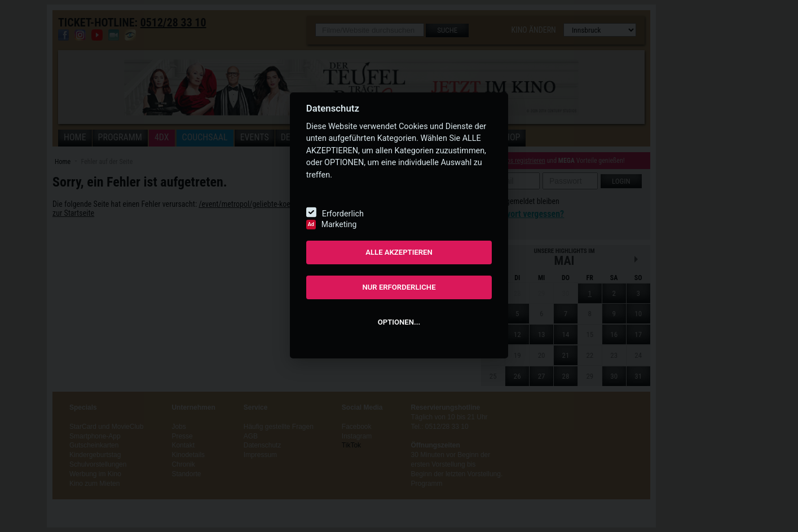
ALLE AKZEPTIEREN (399, 252)
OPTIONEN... (399, 322)
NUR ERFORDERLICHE (399, 287)
